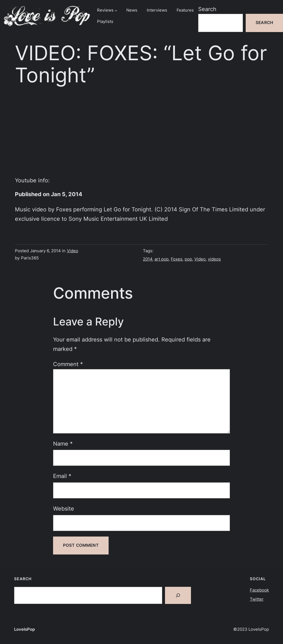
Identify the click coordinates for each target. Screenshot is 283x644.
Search (207, 9)
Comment (68, 364)
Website (64, 508)
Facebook (259, 590)
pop (188, 259)
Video (73, 251)
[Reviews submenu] (116, 10)
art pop (162, 259)
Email (62, 476)
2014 (148, 259)
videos (214, 259)
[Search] (178, 595)
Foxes (177, 259)
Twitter (257, 599)
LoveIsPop (24, 629)
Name (63, 444)
